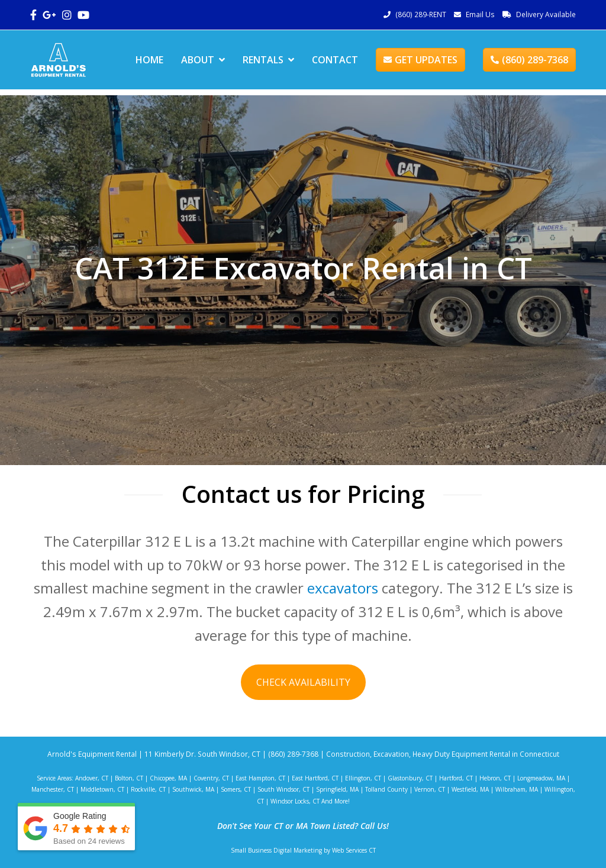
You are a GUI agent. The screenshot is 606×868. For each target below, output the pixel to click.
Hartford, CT (456, 778)
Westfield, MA (470, 789)
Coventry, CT (211, 778)
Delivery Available (546, 14)
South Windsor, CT (283, 789)
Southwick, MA (193, 789)
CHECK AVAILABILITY (303, 682)
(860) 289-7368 (529, 60)
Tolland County (386, 789)
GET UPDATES (420, 60)
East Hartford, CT (315, 778)
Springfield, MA (337, 789)
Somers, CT (236, 789)
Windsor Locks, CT (295, 801)
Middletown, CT (102, 789)
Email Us (480, 14)
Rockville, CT (148, 789)
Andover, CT (92, 778)
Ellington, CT (363, 778)
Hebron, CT (495, 778)
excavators (343, 588)
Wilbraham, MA (517, 789)
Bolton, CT (129, 778)
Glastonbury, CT (410, 778)
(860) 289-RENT (421, 14)
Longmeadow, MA (541, 778)
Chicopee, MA (168, 778)
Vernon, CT (430, 789)
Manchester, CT (53, 789)
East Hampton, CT (260, 778)
